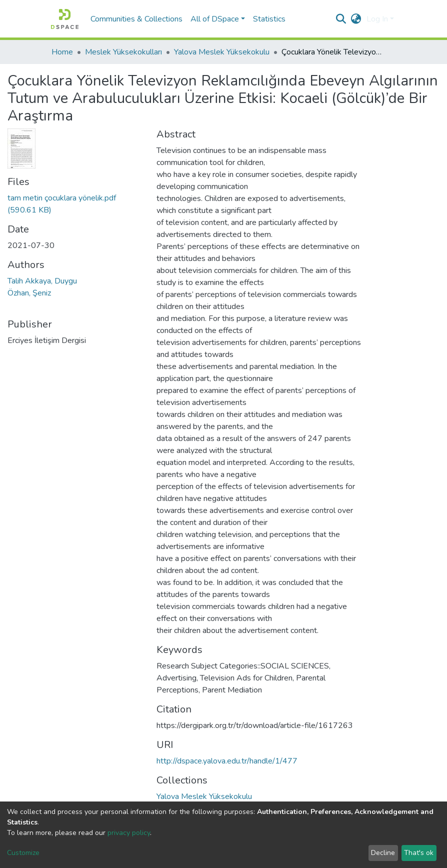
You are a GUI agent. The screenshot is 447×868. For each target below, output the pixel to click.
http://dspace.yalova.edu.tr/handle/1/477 (227, 761)
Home (62, 52)
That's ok (419, 853)
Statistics (269, 19)
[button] (356, 19)
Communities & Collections (136, 19)
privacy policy (129, 833)
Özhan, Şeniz (29, 293)
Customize (23, 853)
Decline (383, 853)
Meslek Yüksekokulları (123, 52)
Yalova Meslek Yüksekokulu (222, 52)
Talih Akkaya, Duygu (42, 281)
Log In (377, 19)
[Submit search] (341, 19)
